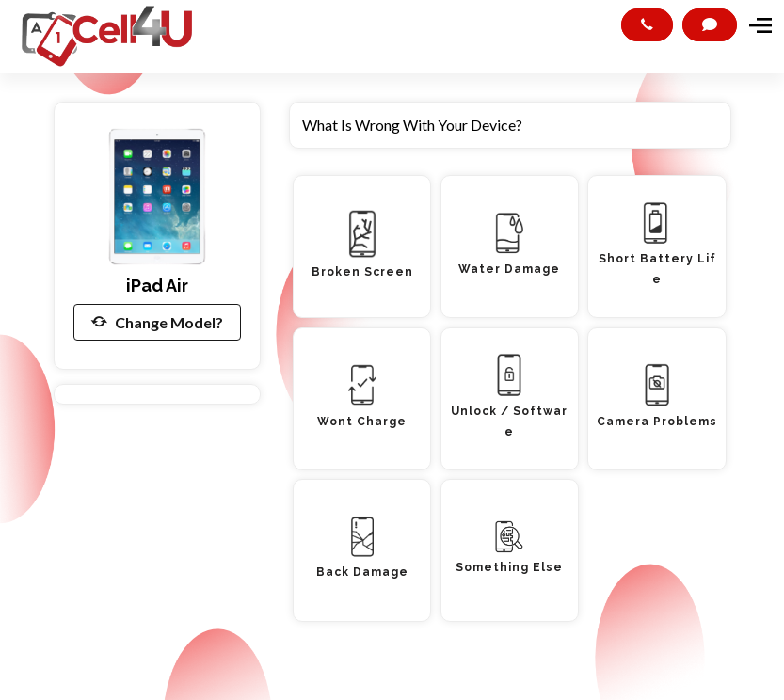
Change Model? (157, 322)
